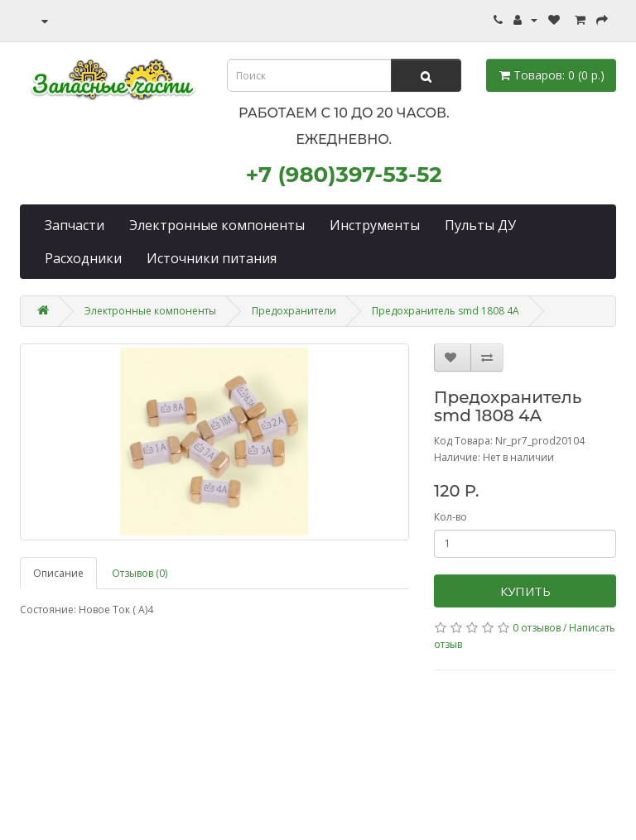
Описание (58, 573)
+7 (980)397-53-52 (344, 175)
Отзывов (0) (140, 573)
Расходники (83, 258)
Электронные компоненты (217, 225)
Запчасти (75, 225)
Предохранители (294, 311)
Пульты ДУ (480, 225)
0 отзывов (537, 628)
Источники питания (212, 258)
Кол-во (450, 517)
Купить (525, 591)
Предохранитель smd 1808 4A (446, 311)
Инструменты (375, 225)
